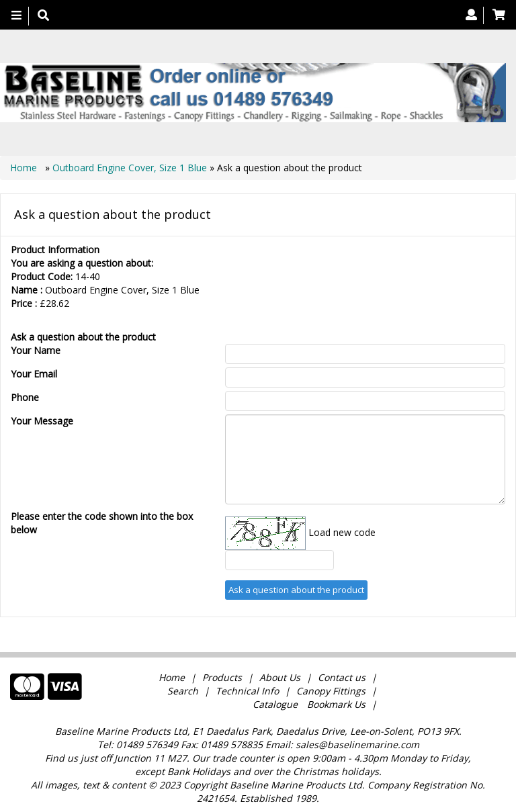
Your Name (36, 350)
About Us (280, 677)
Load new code (342, 532)
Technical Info (247, 691)
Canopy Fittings (331, 691)
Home (25, 168)
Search (184, 691)
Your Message (42, 421)
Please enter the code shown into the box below (102, 523)
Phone (25, 397)
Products (222, 677)
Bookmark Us (336, 704)
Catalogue (275, 704)
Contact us (342, 677)
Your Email (34, 374)
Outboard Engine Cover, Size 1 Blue (130, 168)
